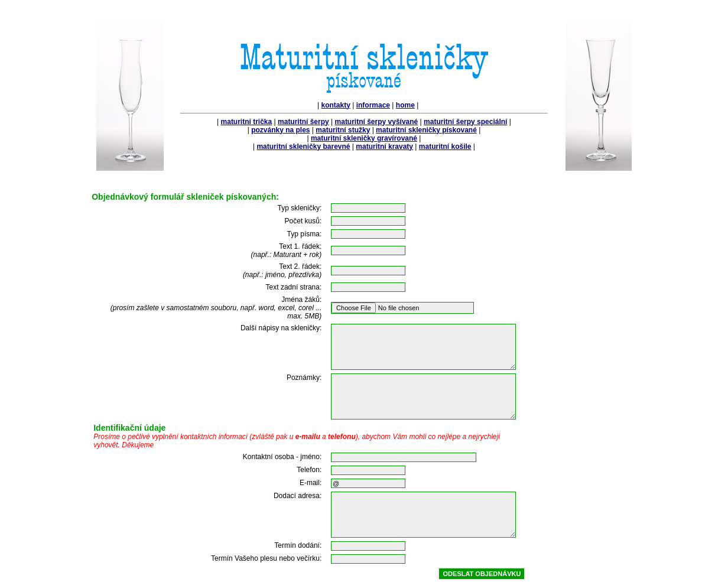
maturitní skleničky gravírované (364, 138)
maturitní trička (247, 122)
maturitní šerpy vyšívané (377, 122)
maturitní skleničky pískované (426, 130)
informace (373, 105)
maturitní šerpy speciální (465, 122)
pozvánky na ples (280, 130)
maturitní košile (445, 147)
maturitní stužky (343, 130)
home (405, 105)
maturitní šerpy (303, 122)
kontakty (336, 105)
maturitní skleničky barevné (303, 147)
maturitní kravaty (384, 147)
